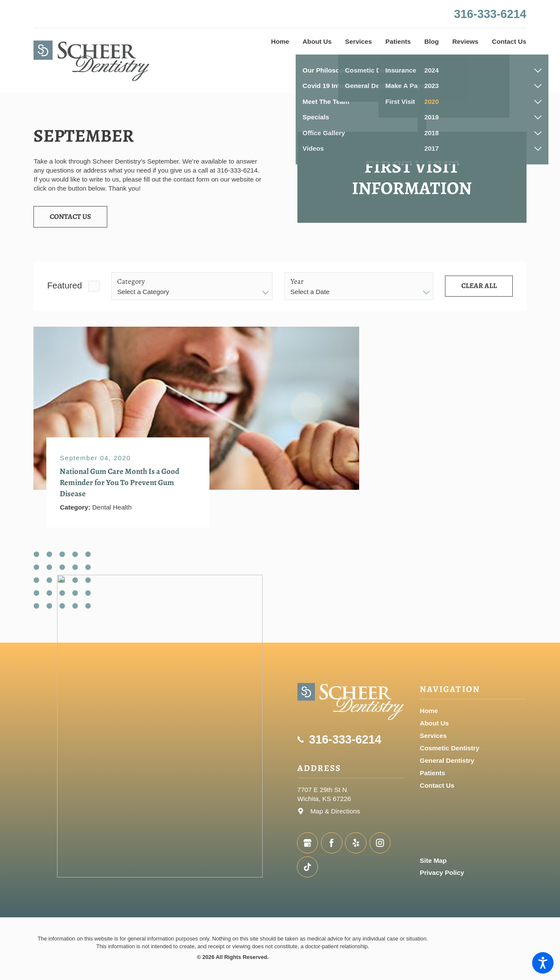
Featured (65, 285)
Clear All (479, 286)
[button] (543, 963)
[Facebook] (331, 843)
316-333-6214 (490, 14)
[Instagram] (380, 843)
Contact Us (70, 217)
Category (131, 282)
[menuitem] (280, 41)
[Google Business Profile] (307, 843)
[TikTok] (307, 867)
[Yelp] (356, 843)
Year (297, 282)
